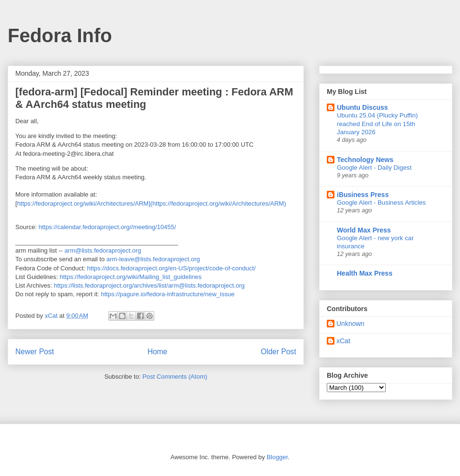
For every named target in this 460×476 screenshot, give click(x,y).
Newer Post (35, 352)
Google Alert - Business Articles (381, 203)
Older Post (278, 352)
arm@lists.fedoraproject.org (103, 250)
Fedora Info (60, 35)
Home (158, 352)
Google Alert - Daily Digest (374, 168)
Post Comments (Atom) (175, 377)
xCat (343, 341)
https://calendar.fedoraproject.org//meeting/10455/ (107, 227)
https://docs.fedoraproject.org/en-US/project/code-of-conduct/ (172, 268)
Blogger (277, 457)
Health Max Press (365, 273)
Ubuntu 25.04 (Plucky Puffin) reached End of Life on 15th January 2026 (377, 124)
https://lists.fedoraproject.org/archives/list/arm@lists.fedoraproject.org (149, 285)
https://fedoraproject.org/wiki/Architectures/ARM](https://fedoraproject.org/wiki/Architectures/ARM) (152, 203)
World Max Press (364, 230)
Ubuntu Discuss (362, 107)
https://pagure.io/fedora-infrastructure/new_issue (167, 294)
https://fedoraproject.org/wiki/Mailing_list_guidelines (131, 277)
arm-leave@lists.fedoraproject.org (153, 259)
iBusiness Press (363, 195)
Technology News (365, 160)
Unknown (350, 324)
